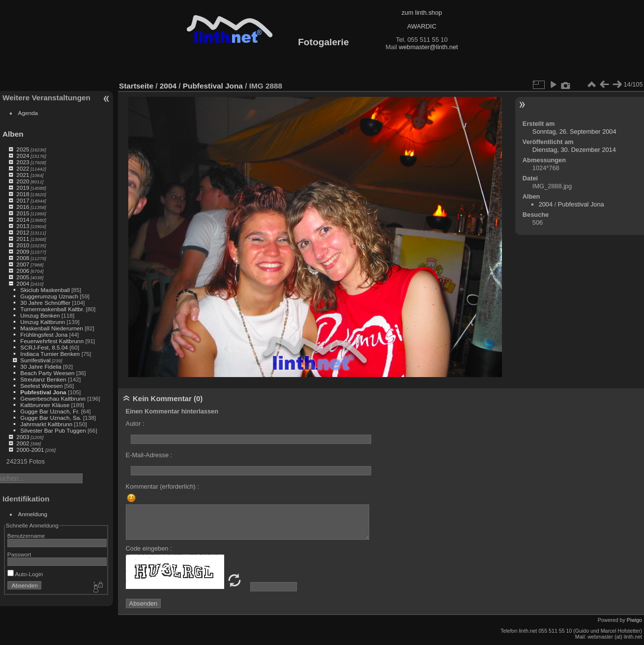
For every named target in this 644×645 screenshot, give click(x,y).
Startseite (136, 86)
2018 (23, 194)
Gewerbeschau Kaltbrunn (53, 398)
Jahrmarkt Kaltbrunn (46, 424)
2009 (23, 251)
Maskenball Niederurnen (52, 328)
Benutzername (26, 536)
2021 (23, 175)
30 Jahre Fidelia (41, 366)
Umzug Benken (40, 315)
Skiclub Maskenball (45, 290)
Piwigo (634, 620)
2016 (23, 207)
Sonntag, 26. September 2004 (574, 132)
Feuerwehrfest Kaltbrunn (52, 341)
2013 (23, 226)
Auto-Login (25, 574)
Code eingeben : (149, 548)
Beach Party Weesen (47, 373)
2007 (23, 264)
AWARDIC (422, 26)
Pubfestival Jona (43, 392)
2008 (23, 258)
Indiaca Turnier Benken (50, 354)
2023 (23, 162)
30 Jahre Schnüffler (45, 303)
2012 (23, 232)
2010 (23, 245)
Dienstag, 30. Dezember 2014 (574, 150)
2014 (23, 220)
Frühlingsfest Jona (44, 335)
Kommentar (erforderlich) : (162, 486)
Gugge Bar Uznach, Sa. (51, 418)
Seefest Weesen (41, 386)
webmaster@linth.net (428, 47)
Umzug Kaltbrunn (43, 322)
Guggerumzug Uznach (49, 296)
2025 (23, 149)
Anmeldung (33, 514)
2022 (23, 168)
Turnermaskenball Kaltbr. (52, 309)
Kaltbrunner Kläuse (45, 405)
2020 (23, 181)
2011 (23, 239)
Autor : (135, 424)
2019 (23, 188)
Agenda (28, 113)
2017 (23, 200)
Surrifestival (35, 360)
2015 (23, 213)
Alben (13, 134)
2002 (23, 443)
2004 (23, 283)
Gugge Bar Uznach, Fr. (50, 411)
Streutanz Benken (43, 379)
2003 (23, 437)
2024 (23, 156)
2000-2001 (30, 450)
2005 (23, 277)
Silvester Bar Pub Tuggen (53, 430)
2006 (23, 271)
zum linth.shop (422, 13)
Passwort (19, 554)
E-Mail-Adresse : (149, 455)
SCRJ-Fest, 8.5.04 (44, 347)
